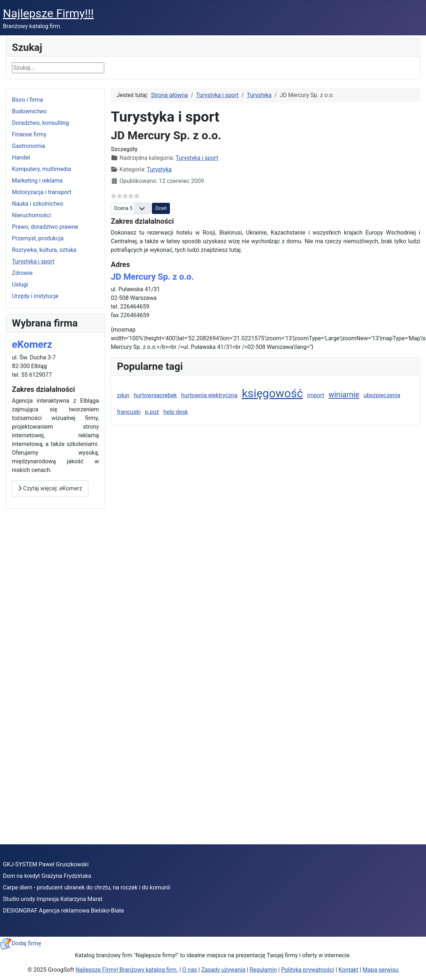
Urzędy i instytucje (35, 296)
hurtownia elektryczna (209, 395)
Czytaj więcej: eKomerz (50, 488)
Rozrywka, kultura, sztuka (44, 250)
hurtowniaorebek (155, 395)
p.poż (152, 412)
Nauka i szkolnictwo (38, 204)
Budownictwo (29, 111)
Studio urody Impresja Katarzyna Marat (53, 899)
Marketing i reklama (37, 181)
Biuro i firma (27, 100)
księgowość (272, 393)
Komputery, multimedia (41, 169)
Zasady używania (223, 970)
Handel (21, 157)
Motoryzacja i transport (42, 192)
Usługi (20, 285)
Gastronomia (28, 146)
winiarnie (344, 395)
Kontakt (348, 970)
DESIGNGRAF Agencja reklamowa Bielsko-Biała (63, 911)
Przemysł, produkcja (38, 238)
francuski (129, 412)
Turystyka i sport (33, 261)
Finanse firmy (29, 134)
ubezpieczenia (382, 395)
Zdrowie (22, 273)
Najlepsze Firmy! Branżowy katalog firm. (127, 970)
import (316, 395)
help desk (176, 412)
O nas (190, 970)
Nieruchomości (31, 215)
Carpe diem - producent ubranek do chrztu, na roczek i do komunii (87, 887)
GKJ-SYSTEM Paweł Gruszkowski (46, 864)
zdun (123, 395)
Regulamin (263, 970)
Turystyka (159, 169)
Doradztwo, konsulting (40, 123)
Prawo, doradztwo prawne (45, 227)
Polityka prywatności (308, 970)
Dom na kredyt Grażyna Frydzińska (47, 876)
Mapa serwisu (381, 970)
